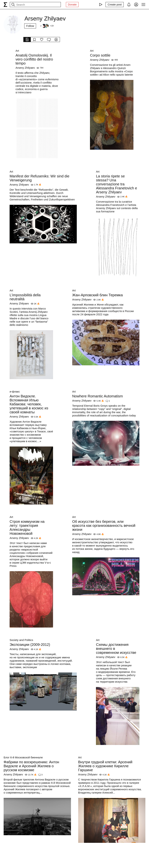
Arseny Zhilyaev (25, 68)
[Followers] (46, 26)
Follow (30, 26)
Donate (72, 4)
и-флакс (15, 392)
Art (17, 51)
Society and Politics (21, 640)
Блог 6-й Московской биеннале (23, 757)
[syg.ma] (5, 5)
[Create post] (115, 5)
